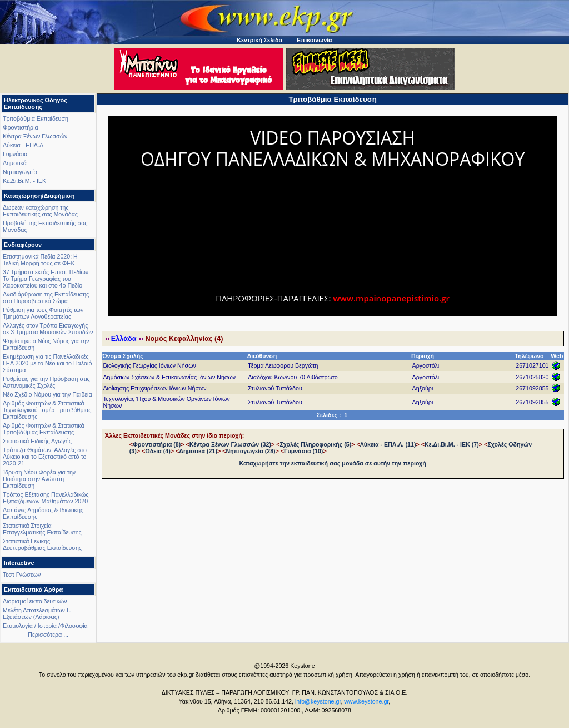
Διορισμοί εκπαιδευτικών (35, 601)
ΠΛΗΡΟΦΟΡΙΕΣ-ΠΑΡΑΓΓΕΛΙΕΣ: (274, 298)
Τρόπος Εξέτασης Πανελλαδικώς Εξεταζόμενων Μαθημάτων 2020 (46, 498)
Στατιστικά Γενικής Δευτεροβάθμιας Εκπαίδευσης (42, 544)
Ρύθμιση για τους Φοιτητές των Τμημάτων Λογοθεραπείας (43, 313)
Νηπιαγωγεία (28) (250, 451)
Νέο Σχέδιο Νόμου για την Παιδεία (48, 394)
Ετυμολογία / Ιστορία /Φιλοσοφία (45, 626)
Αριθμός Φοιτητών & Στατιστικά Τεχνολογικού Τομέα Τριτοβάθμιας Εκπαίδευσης (47, 410)
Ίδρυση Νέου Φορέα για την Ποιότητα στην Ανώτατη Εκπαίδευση (39, 479)
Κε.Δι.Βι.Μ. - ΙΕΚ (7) (452, 444)
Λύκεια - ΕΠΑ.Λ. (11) (388, 444)
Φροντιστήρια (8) (157, 444)
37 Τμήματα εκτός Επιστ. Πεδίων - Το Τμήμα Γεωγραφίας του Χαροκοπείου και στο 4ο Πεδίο (48, 279)
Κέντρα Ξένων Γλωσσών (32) (230, 444)
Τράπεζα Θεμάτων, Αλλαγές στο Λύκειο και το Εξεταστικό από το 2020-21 (45, 457)
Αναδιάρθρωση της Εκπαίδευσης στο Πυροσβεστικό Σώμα (46, 298)
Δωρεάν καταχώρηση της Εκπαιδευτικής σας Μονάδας (40, 211)
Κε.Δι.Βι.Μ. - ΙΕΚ (24, 181)
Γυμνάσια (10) (303, 451)
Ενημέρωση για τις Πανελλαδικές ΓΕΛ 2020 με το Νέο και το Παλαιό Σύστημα (47, 363)
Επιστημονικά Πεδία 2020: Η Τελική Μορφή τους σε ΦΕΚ (40, 260)
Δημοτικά (15, 163)
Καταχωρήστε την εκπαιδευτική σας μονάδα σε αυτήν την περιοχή (333, 463)
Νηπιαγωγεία (20, 172)
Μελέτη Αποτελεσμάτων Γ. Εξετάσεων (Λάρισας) (37, 613)
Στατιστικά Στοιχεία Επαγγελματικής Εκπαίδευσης (42, 529)
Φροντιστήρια (21, 127)
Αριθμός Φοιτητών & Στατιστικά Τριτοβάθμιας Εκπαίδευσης (44, 429)
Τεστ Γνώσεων (22, 575)
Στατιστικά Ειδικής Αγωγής (37, 441)
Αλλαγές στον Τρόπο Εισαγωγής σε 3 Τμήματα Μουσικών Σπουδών (48, 329)
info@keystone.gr (318, 701)
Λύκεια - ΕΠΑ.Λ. (24, 145)
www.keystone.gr (366, 701)
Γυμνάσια (15, 154)
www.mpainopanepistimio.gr (391, 298)
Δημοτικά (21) (198, 451)
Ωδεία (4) (158, 451)
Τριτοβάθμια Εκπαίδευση (36, 118)
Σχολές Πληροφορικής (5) (315, 444)
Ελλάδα (124, 339)
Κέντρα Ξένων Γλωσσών (35, 136)
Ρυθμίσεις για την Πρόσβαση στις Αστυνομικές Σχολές (46, 382)
